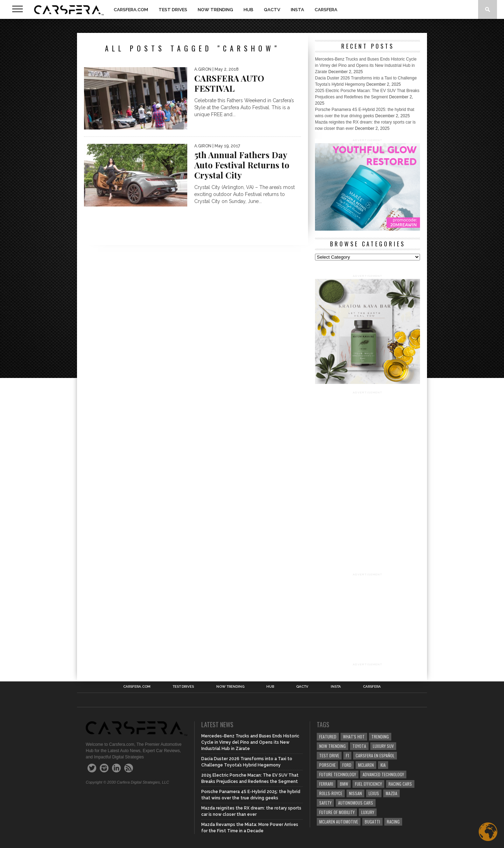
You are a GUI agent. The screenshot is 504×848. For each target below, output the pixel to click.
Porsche (327, 765)
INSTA (297, 10)
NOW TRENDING (215, 10)
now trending (332, 746)
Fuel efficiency (368, 784)
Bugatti (372, 822)
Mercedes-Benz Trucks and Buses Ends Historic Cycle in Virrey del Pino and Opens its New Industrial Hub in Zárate (366, 65)
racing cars (400, 784)
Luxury (368, 812)
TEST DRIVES (173, 10)
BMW (344, 784)
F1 (347, 755)
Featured (328, 737)
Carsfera (326, 10)
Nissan (355, 793)
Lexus (374, 793)
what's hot (354, 737)
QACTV (272, 10)
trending (380, 737)
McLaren (366, 765)
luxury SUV (383, 746)
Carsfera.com (131, 10)
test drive (329, 755)
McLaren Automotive (339, 822)
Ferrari (326, 784)
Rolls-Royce (331, 793)
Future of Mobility (337, 812)
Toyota (359, 746)
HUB (248, 10)
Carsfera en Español (375, 755)
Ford (347, 765)
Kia (383, 765)
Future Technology (338, 774)
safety (325, 803)
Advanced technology (383, 774)
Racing (393, 822)
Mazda (391, 793)
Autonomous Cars (356, 803)
